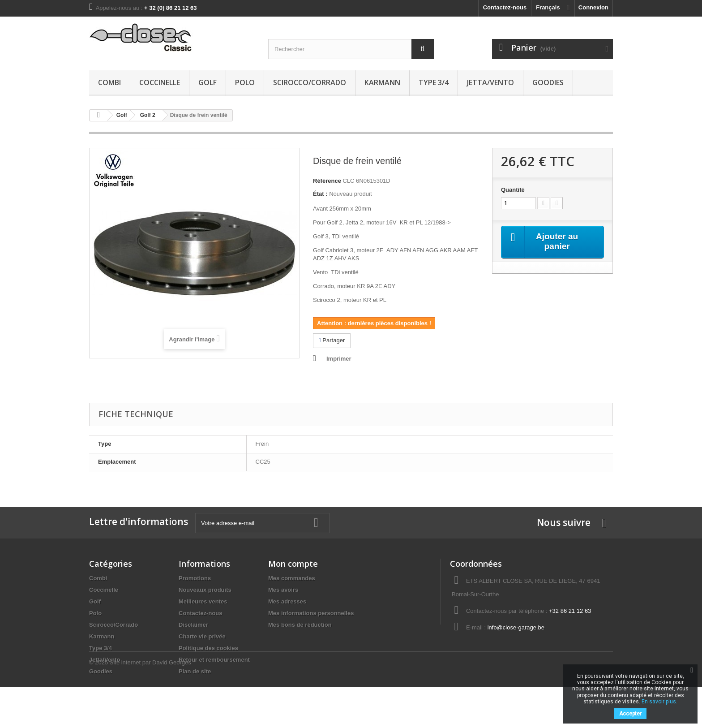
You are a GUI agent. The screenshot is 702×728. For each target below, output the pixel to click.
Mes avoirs (283, 590)
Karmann (382, 82)
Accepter (630, 714)
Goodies (548, 82)
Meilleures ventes (203, 601)
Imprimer (339, 359)
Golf (208, 82)
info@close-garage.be (516, 627)
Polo (245, 82)
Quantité (513, 190)
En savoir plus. (659, 702)
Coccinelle (160, 82)
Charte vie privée (202, 636)
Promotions (195, 578)
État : (320, 194)
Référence (327, 181)
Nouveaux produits (205, 590)
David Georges (172, 704)
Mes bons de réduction (300, 625)
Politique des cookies (208, 648)
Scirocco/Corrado (310, 82)
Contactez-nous (505, 7)
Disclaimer (193, 625)
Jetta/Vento (490, 82)
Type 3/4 (434, 82)
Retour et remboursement (214, 660)
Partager (332, 340)
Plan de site (195, 671)
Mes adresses (287, 601)
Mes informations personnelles (311, 613)
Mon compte (293, 564)
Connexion (593, 7)
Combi (109, 82)
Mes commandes (292, 578)
